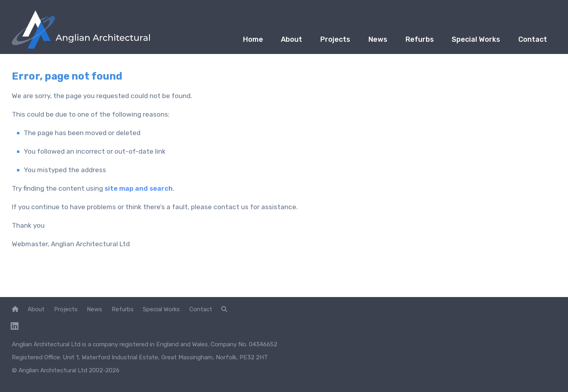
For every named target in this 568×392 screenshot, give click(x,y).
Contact (531, 42)
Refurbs (411, 42)
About (274, 42)
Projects (321, 42)
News (366, 42)
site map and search (139, 188)
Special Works (471, 42)
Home (232, 42)
